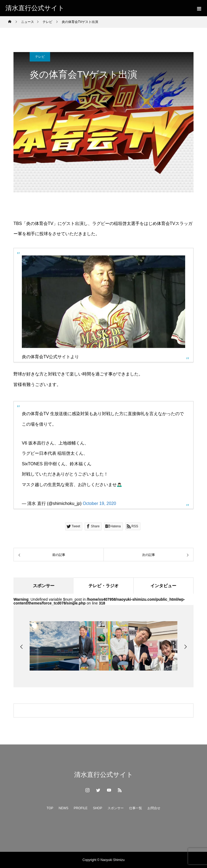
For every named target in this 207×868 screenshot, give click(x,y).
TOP (50, 808)
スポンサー (116, 808)
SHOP (98, 808)
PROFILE (81, 808)
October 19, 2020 (99, 503)
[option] (54, 646)
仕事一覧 (136, 808)
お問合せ (154, 808)
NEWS (64, 808)
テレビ (40, 57)
